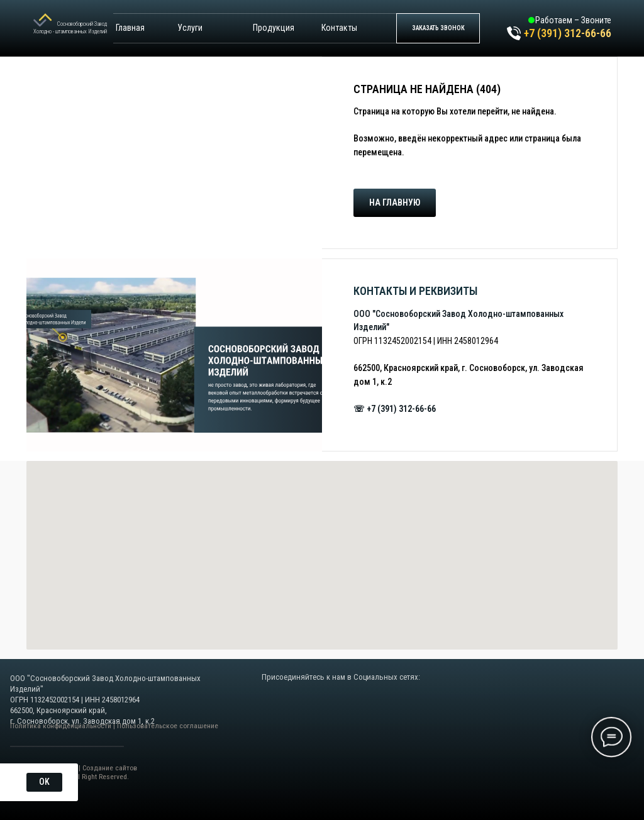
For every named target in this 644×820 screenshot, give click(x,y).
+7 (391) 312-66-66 (568, 33)
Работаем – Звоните (573, 20)
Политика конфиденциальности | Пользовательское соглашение (114, 726)
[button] (438, 28)
